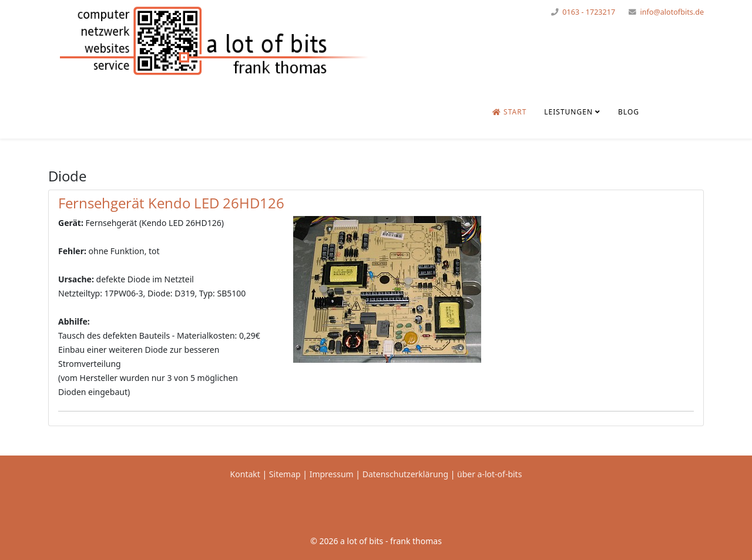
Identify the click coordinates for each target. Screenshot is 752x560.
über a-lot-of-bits (489, 474)
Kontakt (245, 474)
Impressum (332, 474)
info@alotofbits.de (672, 12)
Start (509, 112)
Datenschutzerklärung (407, 474)
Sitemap (285, 474)
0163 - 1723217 (589, 12)
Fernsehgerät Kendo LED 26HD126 (171, 203)
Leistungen (568, 112)
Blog (629, 112)
